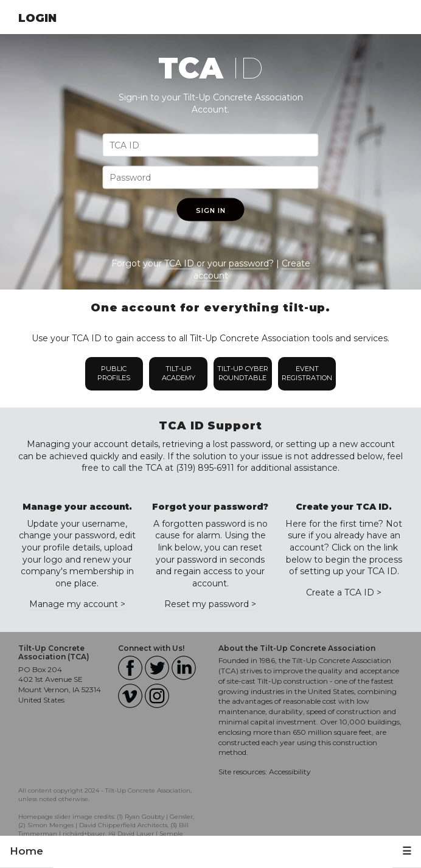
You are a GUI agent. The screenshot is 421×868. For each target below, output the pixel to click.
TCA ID (179, 263)
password (249, 263)
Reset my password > (210, 604)
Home (26, 851)
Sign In (211, 210)
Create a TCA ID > (344, 592)
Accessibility (290, 772)
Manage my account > (77, 604)
